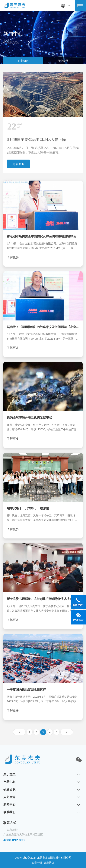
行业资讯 (63, 61)
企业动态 (23, 61)
